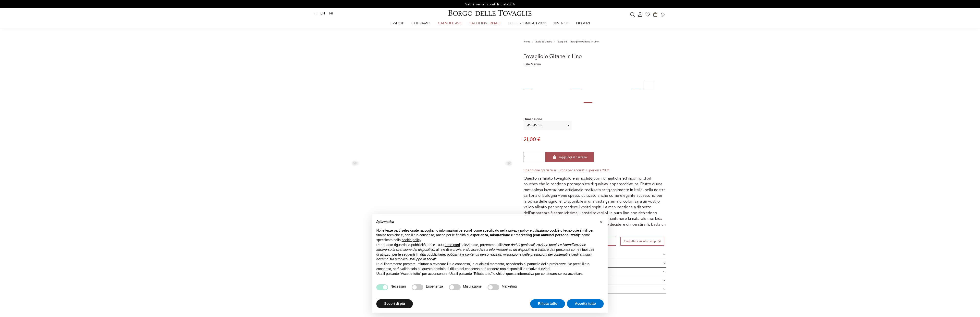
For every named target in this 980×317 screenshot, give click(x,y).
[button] (397, 23)
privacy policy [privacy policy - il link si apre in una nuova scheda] (519, 230)
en (323, 13)
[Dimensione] (548, 125)
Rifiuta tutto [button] (548, 304)
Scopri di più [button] (395, 304)
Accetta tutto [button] (585, 304)
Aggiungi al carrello (570, 157)
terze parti (452, 245)
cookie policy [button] (411, 240)
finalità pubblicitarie (430, 254)
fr (331, 13)
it (315, 13)
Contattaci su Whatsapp (642, 241)
